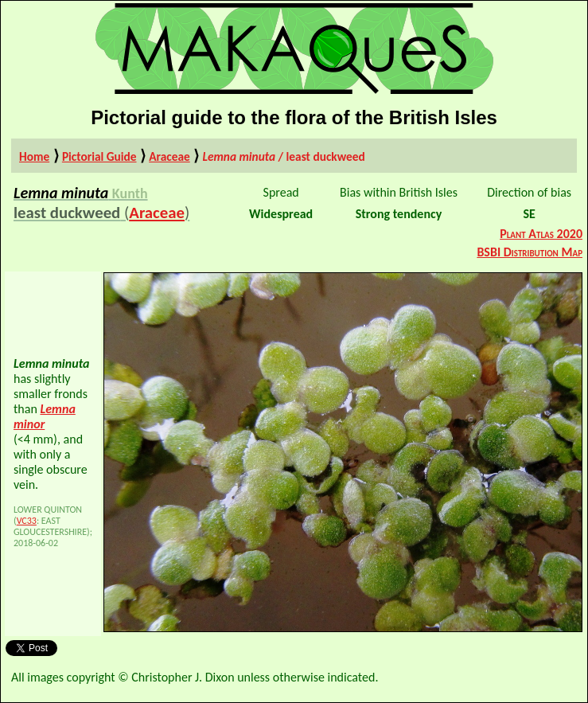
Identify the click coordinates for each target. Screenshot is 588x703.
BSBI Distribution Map (530, 252)
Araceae (169, 156)
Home (34, 156)
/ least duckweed (283, 156)
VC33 (27, 521)
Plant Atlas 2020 (541, 234)
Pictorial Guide (99, 156)
